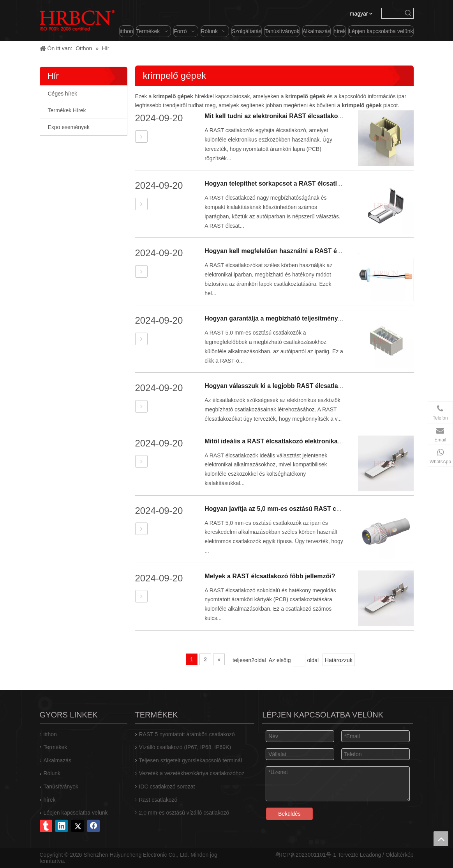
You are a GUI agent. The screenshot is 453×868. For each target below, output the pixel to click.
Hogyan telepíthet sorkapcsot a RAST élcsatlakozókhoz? (288, 183)
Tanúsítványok (61, 787)
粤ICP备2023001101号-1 (306, 855)
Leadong (371, 855)
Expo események (69, 127)
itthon (50, 734)
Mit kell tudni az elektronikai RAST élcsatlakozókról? (282, 116)
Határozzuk (339, 660)
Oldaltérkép (400, 855)
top (441, 839)
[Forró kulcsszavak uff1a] (408, 13)
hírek (50, 800)
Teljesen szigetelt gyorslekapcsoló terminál (191, 760)
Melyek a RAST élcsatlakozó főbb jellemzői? (270, 576)
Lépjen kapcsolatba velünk (76, 813)
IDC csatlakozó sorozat (167, 787)
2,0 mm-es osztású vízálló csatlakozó (184, 813)
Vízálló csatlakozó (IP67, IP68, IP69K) (185, 747)
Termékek (56, 747)
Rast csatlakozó (158, 800)
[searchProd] (392, 13)
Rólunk (52, 773)
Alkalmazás (58, 760)
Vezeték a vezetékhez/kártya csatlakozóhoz (192, 773)
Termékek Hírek (67, 110)
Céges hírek (63, 94)
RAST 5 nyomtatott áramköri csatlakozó (187, 734)
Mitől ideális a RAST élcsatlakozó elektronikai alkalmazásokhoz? (300, 441)
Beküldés (289, 814)
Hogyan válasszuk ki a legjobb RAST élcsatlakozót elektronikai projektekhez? (319, 386)
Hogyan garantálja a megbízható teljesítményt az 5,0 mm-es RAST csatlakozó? (321, 318)
